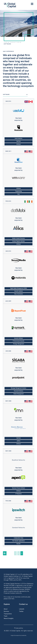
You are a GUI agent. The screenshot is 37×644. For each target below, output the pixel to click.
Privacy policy (19, 628)
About (6, 609)
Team (6, 616)
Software (15, 95)
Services (6, 611)
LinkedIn (22, 609)
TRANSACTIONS (15, 42)
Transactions (8, 614)
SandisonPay (24, 635)
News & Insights (9, 618)
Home (6, 42)
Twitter (21, 611)
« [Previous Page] (5, 553)
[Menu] (32, 4)
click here (11, 599)
